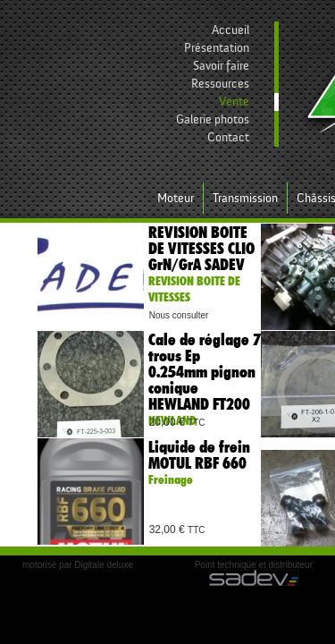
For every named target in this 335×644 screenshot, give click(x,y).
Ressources (220, 84)
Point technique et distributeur (254, 573)
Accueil (230, 30)
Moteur (176, 198)
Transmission (245, 198)
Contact (228, 137)
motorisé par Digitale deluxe (78, 565)
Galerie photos (213, 119)
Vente (234, 102)
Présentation (217, 48)
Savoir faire (221, 66)
